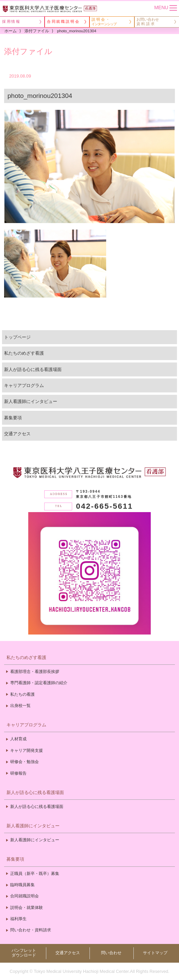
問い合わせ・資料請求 (31, 930)
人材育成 (18, 739)
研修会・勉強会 (25, 762)
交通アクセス (17, 434)
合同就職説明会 (25, 896)
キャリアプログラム (24, 385)
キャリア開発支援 (27, 750)
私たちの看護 (22, 694)
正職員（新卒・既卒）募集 (35, 874)
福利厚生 (18, 919)
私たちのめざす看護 (24, 353)
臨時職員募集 (22, 885)
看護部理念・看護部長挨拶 (35, 672)
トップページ (17, 337)
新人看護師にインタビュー (31, 401)
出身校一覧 (20, 706)
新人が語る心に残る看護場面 (33, 369)
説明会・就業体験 (27, 908)
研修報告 (18, 773)
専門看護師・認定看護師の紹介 (39, 683)
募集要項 (13, 418)
